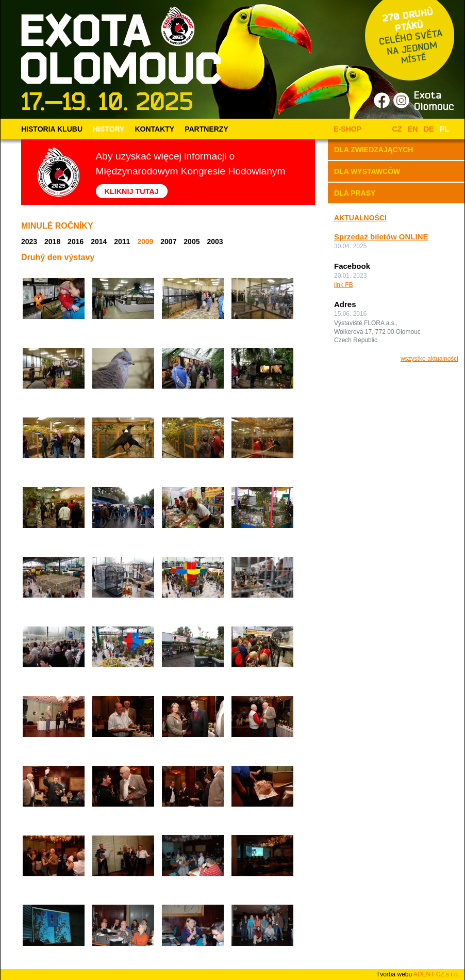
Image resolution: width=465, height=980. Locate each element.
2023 (29, 242)
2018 (52, 242)
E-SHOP (346, 129)
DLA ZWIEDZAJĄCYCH (373, 150)
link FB (344, 285)
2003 (215, 242)
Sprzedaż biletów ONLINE (381, 237)
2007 (168, 242)
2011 (122, 242)
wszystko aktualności (429, 359)
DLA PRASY (355, 193)
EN (413, 129)
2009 (145, 242)
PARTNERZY (206, 129)
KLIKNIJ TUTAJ (132, 191)
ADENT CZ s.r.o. (436, 974)
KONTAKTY (154, 129)
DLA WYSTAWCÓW (367, 171)
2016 (76, 242)
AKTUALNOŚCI (360, 218)
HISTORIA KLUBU (52, 129)
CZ (397, 129)
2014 (99, 242)
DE (429, 129)
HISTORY (109, 129)
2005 (192, 242)
